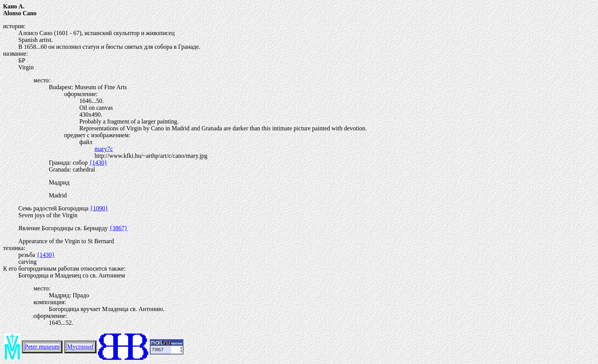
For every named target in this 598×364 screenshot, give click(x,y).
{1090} (99, 208)
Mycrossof (80, 347)
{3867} (118, 228)
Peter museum (42, 347)
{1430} (98, 163)
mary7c (104, 149)
